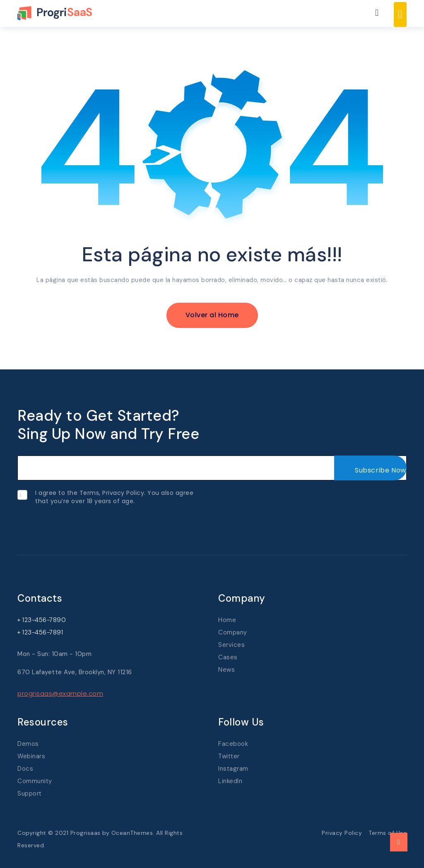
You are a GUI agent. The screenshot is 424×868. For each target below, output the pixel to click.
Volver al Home (212, 315)
